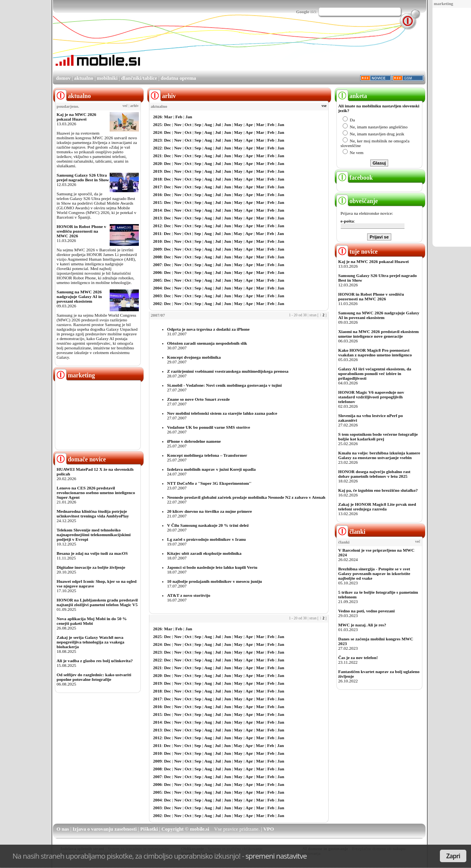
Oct (188, 125)
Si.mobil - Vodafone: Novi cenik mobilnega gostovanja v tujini (225, 385)
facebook (355, 178)
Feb (179, 117)
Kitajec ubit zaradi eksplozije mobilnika (204, 553)
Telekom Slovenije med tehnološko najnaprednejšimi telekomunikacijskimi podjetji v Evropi (94, 535)
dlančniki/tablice (139, 78)
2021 (158, 156)
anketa (352, 96)
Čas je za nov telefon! (358, 658)
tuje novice (357, 252)
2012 (158, 226)
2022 (158, 148)
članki (351, 532)
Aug (208, 125)
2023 (158, 140)
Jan (189, 117)
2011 (158, 233)
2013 (158, 218)
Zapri (453, 856)
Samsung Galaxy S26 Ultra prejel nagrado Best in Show (83, 177)
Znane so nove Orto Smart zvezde (199, 399)
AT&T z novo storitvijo (189, 595)
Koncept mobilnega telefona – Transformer (207, 455)
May (238, 125)
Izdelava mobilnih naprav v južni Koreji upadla (212, 469)
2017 (158, 187)
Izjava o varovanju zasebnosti (105, 829)
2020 (158, 163)
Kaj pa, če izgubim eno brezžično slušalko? (378, 490)
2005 (158, 280)
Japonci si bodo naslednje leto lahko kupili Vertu (212, 567)
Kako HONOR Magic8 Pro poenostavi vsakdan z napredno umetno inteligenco (375, 352)
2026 (158, 117)
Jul (218, 125)
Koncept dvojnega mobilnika (194, 357)
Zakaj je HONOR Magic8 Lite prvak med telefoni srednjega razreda (377, 507)
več (125, 106)
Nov (178, 125)
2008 (158, 257)
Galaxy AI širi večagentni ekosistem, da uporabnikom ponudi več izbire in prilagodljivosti (375, 374)
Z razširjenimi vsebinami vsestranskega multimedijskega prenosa (228, 371)
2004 (158, 288)
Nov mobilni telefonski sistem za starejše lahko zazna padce (222, 413)
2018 (158, 179)
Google (303, 12)
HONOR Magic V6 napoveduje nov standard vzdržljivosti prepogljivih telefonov (371, 397)
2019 (158, 171)
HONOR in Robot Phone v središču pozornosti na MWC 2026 (81, 231)
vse (324, 106)
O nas (63, 829)
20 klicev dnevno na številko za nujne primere (210, 511)
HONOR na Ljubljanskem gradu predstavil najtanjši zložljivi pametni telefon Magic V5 (97, 602)
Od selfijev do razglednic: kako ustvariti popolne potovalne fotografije (94, 677)
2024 (158, 132)
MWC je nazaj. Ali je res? (362, 625)
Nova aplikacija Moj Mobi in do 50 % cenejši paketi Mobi (92, 621)
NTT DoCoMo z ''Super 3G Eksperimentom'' (209, 483)
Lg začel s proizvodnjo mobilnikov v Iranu (207, 539)
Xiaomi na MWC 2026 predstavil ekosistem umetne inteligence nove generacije (379, 334)
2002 (158, 303)
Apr (249, 125)
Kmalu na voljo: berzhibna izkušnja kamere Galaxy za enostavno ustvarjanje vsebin (379, 455)
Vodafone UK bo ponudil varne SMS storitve (209, 427)
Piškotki (149, 829)
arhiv (135, 106)
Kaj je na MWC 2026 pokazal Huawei (77, 117)
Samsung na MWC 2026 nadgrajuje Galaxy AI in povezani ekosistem (80, 296)
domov (63, 78)
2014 (158, 210)
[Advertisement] (284, 48)
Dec (168, 125)
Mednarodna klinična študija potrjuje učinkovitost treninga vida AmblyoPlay (93, 514)
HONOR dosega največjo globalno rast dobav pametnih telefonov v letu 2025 (375, 474)
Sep (198, 125)
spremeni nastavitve (276, 856)
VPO (269, 829)
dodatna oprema (178, 78)
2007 (158, 265)
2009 (158, 249)
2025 (158, 125)
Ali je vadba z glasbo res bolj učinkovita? (95, 661)
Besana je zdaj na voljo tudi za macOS (92, 553)
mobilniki (107, 78)
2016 (158, 195)
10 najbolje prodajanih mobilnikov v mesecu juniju (215, 581)
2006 (158, 272)
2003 (158, 296)
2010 (158, 241)
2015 (158, 202)
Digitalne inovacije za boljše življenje (91, 567)
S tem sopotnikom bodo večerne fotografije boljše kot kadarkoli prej (378, 437)
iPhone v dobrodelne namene (194, 441)
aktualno (84, 78)
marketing (444, 4)
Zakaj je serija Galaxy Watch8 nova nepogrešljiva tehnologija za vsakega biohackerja (91, 642)
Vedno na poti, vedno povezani (367, 611)
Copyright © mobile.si (185, 829)
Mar (168, 117)
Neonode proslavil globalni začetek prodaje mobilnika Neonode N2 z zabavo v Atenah (246, 497)
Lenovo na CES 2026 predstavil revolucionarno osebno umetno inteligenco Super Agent (96, 493)
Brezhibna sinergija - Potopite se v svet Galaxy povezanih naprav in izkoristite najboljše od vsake (374, 573)
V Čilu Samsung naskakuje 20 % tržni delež (208, 525)
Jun (228, 125)
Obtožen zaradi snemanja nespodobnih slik (207, 343)
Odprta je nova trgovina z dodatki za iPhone (208, 329)
